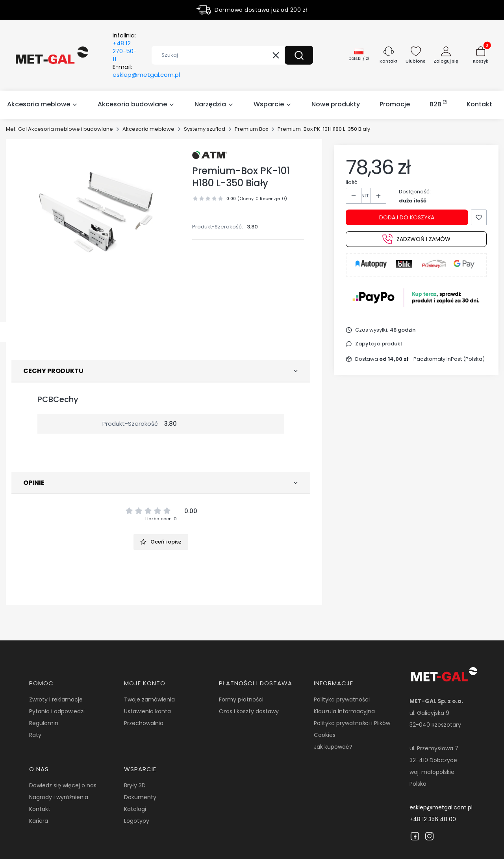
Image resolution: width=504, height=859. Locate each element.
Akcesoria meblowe (148, 129)
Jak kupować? (333, 747)
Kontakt (40, 809)
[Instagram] (429, 836)
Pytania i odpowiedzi (57, 711)
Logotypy (137, 821)
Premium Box (251, 129)
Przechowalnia (144, 723)
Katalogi (135, 809)
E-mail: (146, 71)
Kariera (39, 821)
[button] (299, 55)
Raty (35, 735)
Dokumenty (140, 797)
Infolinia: (125, 47)
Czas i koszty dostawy (249, 711)
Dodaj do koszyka (407, 217)
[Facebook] (415, 836)
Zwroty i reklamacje (56, 699)
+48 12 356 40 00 (433, 819)
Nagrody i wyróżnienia (59, 797)
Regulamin (44, 723)
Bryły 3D (135, 785)
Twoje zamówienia (149, 699)
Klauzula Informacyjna (344, 711)
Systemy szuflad (205, 129)
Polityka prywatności (342, 699)
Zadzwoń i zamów (416, 239)
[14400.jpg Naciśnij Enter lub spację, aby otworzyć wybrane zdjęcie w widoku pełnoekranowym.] (99, 212)
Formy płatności (241, 699)
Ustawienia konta (147, 711)
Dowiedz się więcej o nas (63, 785)
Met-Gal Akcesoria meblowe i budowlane (59, 129)
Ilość (352, 182)
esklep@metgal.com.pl (441, 807)
